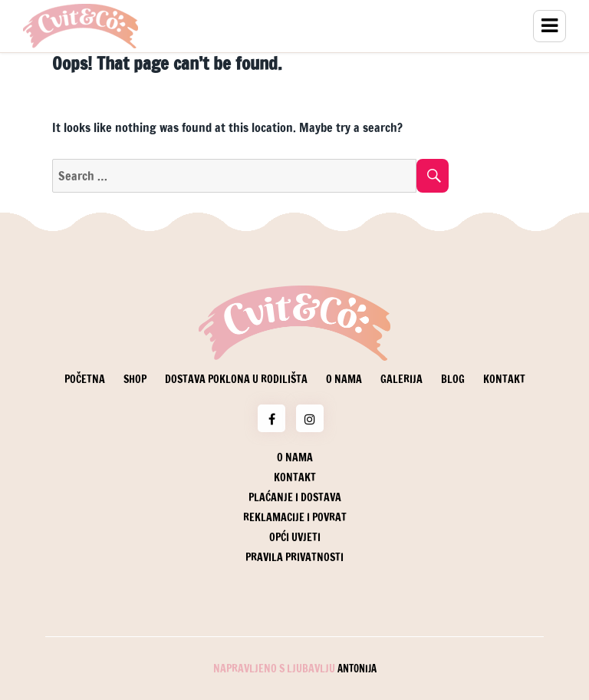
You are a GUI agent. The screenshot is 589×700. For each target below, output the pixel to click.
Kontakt (504, 379)
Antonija (357, 669)
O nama (344, 379)
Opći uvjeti (295, 537)
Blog (453, 379)
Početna (85, 379)
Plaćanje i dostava (295, 497)
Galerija (401, 379)
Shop (135, 379)
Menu (550, 26)
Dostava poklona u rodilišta (236, 379)
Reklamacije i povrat (295, 517)
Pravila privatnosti (294, 557)
